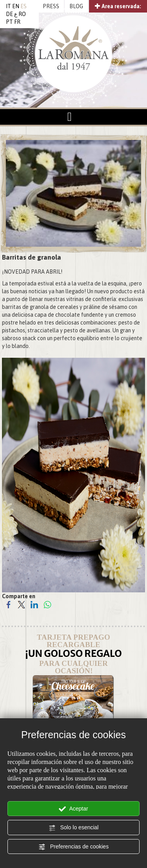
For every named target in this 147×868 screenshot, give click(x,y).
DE (9, 14)
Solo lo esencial (74, 828)
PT (9, 22)
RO (22, 14)
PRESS (51, 6)
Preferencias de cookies (73, 847)
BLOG (76, 6)
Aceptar (73, 809)
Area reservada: (118, 6)
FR (17, 22)
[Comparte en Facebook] (8, 604)
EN (16, 6)
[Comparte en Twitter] (21, 604)
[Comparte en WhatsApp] (47, 604)
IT (8, 6)
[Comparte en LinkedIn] (34, 604)
